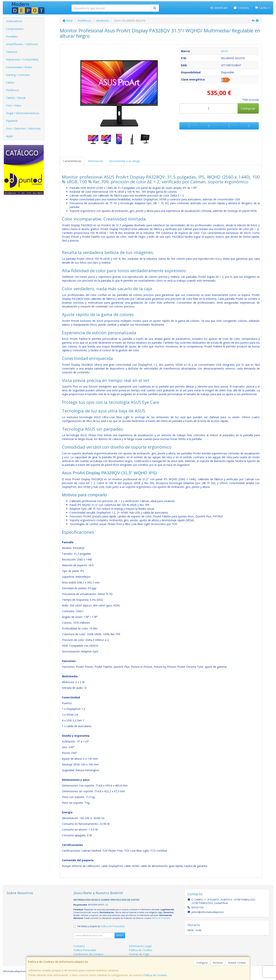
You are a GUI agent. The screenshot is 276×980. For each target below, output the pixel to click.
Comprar (248, 108)
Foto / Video (14, 105)
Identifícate (219, 8)
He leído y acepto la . (101, 926)
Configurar (202, 963)
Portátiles (12, 36)
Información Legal (140, 946)
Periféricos (13, 90)
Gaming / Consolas (18, 75)
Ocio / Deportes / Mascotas (23, 128)
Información (95, 161)
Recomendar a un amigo (125, 161)
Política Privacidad (85, 950)
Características (72, 161)
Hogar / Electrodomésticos (23, 113)
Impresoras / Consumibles (22, 59)
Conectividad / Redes (19, 67)
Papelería (12, 121)
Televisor (12, 52)
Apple (9, 136)
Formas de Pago (139, 954)
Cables (10, 82)
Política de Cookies (155, 975)
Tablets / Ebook (16, 98)
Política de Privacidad (161, 918)
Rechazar (218, 963)
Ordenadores (14, 21)
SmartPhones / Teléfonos (22, 44)
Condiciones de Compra (88, 954)
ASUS (224, 51)
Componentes (15, 29)
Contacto (241, 8)
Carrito (263, 8)
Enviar (120, 935)
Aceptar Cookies (237, 963)
